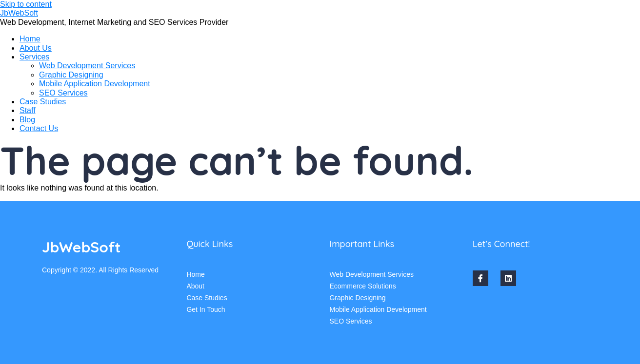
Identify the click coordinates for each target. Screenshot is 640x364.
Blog (27, 120)
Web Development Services (87, 66)
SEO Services (63, 93)
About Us (36, 48)
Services (34, 57)
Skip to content (26, 4)
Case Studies (43, 102)
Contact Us (39, 128)
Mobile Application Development (95, 84)
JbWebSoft (19, 13)
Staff (28, 110)
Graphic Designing (71, 75)
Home (30, 39)
